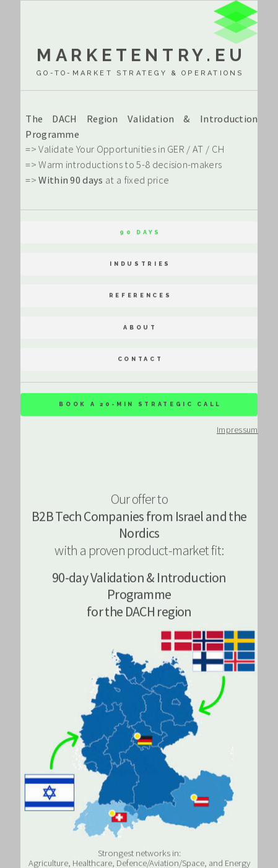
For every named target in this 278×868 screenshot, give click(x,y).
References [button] (141, 296)
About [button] (140, 327)
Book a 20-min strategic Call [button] (140, 405)
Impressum (237, 430)
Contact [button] (141, 360)
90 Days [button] (140, 232)
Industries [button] (140, 264)
